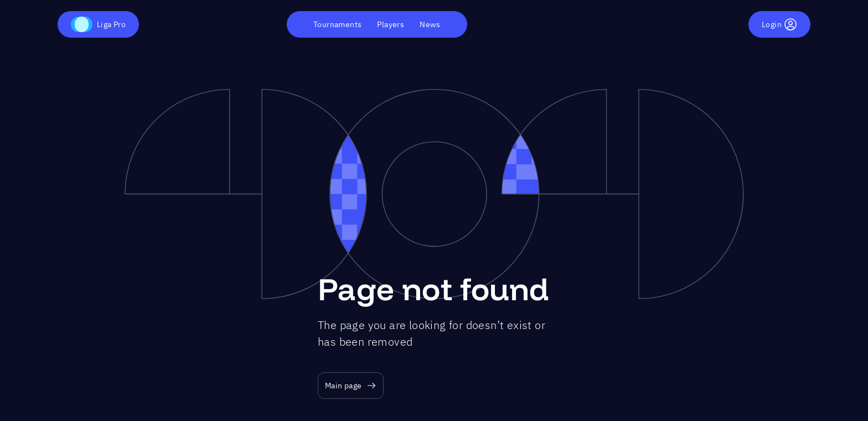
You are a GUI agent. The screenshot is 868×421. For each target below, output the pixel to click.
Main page (351, 386)
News (430, 24)
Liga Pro (98, 24)
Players (391, 24)
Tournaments (337, 24)
